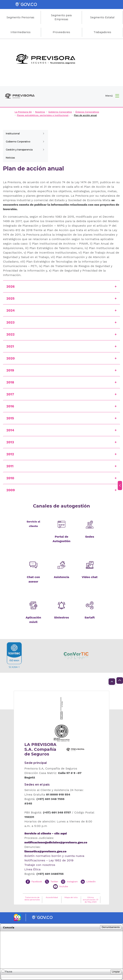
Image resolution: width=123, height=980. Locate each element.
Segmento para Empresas (61, 17)
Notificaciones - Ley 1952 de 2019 (49, 860)
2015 (10, 418)
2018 (10, 382)
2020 (11, 358)
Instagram (72, 882)
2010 (10, 478)
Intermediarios (21, 32)
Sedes (90, 537)
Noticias (10, 158)
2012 (10, 454)
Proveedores (61, 32)
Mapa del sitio (71, 897)
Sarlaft (90, 617)
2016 (10, 406)
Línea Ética (32, 869)
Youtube (63, 886)
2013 (10, 442)
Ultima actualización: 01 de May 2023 (91, 900)
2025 (11, 298)
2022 (10, 334)
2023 (10, 322)
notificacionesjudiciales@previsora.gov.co (56, 842)
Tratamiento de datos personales (32, 899)
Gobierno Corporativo (18, 142)
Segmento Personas (20, 17)
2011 (10, 466)
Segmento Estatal (102, 17)
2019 (10, 370)
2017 (10, 394)
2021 (10, 346)
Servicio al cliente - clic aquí (46, 833)
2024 (10, 310)
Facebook (37, 882)
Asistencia (61, 577)
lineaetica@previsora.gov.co (45, 851)
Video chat (90, 577)
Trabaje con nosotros (40, 865)
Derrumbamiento (111, 927)
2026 (10, 286)
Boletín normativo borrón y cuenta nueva (54, 856)
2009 (11, 490)
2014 (10, 430)
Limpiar (116, 972)
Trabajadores (102, 32)
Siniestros (61, 617)
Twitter (54, 882)
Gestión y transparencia (19, 150)
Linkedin (91, 882)
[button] (112, 96)
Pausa (7, 971)
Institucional (13, 134)
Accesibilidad (52, 897)
